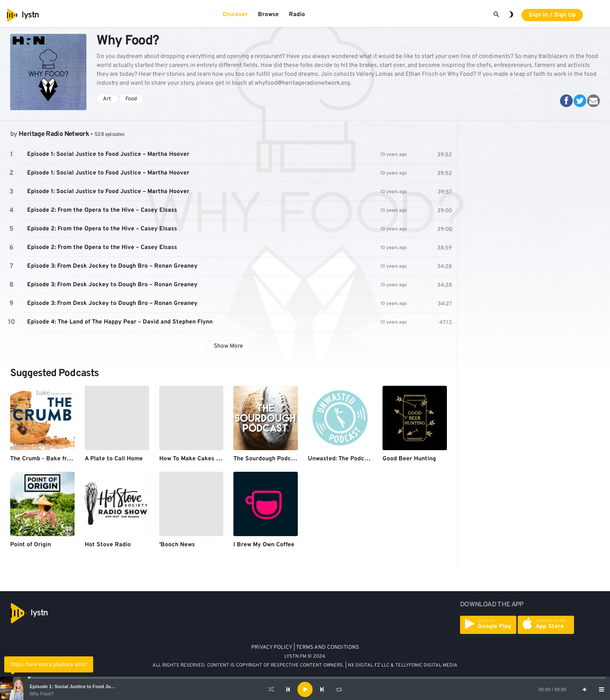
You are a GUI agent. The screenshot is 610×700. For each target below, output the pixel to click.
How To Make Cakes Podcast (199, 459)
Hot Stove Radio (108, 545)
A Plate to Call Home (114, 459)
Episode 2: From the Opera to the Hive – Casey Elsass (102, 210)
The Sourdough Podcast (267, 459)
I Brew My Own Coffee (264, 545)
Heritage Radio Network (54, 134)
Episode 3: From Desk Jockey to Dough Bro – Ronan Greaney (112, 266)
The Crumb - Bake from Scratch (55, 459)
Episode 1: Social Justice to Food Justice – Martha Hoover (94, 686)
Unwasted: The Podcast (341, 459)
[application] (305, 689)
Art (107, 99)
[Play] (305, 689)
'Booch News (177, 545)
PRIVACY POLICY (272, 647)
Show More (229, 346)
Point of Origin (30, 545)
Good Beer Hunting (409, 459)
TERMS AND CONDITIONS (328, 647)
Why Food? (42, 694)
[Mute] (585, 689)
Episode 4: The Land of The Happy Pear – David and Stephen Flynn (120, 322)
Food (131, 99)
